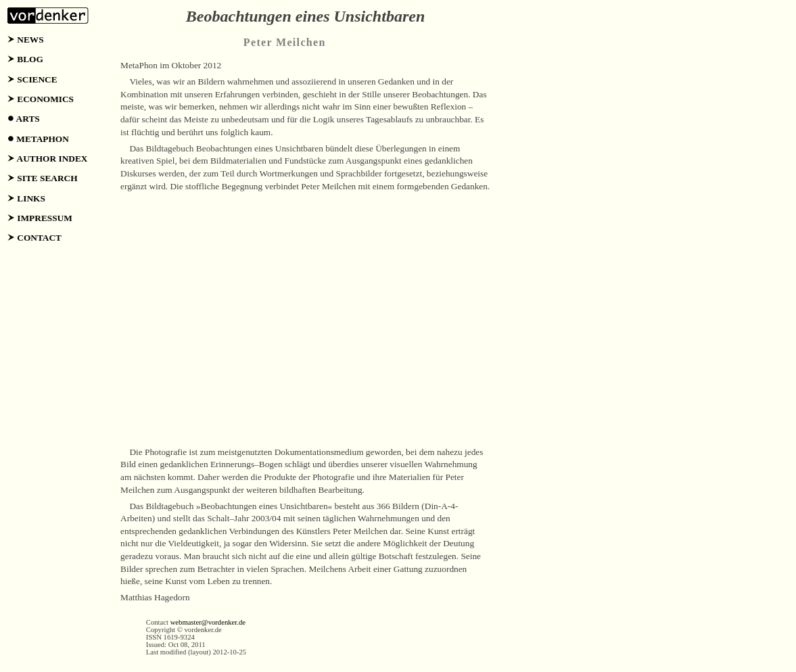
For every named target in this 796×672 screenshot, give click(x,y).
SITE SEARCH (47, 178)
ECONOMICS (45, 99)
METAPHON (43, 139)
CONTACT (39, 238)
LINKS (31, 198)
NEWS (30, 40)
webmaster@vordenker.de (208, 622)
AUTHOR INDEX (52, 159)
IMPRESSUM (44, 218)
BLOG (30, 59)
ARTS (28, 119)
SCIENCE (37, 79)
